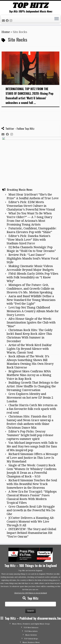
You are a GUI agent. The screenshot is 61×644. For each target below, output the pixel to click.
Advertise (31, 623)
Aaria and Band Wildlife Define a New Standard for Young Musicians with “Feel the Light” (31, 270)
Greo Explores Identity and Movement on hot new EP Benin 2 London (30, 367)
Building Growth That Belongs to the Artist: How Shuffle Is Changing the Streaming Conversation (33, 356)
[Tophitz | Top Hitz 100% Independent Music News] (30, 5)
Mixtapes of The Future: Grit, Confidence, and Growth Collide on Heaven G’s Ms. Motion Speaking (30, 258)
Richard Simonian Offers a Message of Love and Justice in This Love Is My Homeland (32, 427)
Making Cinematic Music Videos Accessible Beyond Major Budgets (30, 238)
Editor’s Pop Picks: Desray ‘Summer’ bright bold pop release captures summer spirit (30, 405)
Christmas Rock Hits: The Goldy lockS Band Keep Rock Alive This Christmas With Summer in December (30, 305)
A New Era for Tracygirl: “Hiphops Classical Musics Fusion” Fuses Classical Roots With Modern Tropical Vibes (32, 467)
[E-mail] (4, 21)
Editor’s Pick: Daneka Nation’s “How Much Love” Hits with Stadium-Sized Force (29, 209)
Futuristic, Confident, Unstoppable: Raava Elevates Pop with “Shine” (32, 200)
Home (6, 32)
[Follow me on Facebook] (8, 21)
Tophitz (13, 637)
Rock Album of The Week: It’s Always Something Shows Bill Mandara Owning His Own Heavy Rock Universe (30, 332)
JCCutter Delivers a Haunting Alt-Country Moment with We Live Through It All (31, 491)
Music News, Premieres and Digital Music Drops (31, 594)
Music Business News (31, 612)
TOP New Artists (31, 601)
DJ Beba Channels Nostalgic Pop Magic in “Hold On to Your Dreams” (31, 219)
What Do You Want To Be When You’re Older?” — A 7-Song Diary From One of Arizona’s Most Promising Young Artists (29, 189)
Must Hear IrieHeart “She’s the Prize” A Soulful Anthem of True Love (33, 166)
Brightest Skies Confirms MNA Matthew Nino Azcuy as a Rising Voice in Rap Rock (29, 345)
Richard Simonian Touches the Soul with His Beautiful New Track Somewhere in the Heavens (32, 454)
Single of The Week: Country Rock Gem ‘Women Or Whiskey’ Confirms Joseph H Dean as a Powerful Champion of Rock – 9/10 (32, 441)
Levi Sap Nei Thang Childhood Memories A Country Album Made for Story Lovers (33, 281)
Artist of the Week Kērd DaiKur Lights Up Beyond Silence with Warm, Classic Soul (29, 318)
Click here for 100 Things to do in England (30, 563)
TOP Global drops (31, 608)
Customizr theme (51, 637)
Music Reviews (31, 605)
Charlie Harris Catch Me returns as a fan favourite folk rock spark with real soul (32, 379)
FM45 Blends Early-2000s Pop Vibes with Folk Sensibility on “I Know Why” (32, 247)
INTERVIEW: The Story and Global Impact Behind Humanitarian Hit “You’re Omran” (31, 503)
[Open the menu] (57, 19)
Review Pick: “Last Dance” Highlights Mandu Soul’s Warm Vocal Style (32, 228)
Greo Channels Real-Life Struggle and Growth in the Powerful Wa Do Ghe (31, 480)
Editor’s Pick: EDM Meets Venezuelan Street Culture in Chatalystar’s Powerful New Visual (31, 175)
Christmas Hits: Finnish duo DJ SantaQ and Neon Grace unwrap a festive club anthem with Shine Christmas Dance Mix (30, 392)
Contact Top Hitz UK (31, 620)
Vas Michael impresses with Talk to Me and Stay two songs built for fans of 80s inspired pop (32, 416)
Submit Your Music (31, 616)
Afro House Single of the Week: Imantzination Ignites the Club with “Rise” (31, 292)
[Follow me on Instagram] (11, 21)
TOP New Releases (31, 597)
